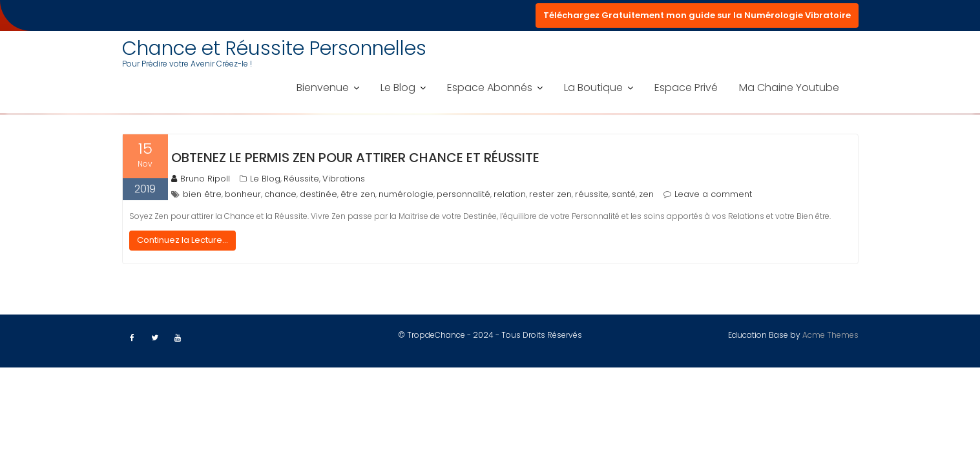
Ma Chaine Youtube (789, 88)
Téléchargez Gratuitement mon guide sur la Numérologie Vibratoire (697, 15)
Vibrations (344, 179)
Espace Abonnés (490, 88)
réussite (592, 194)
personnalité (464, 194)
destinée (318, 194)
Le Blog (398, 88)
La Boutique (593, 88)
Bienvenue (323, 88)
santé (624, 194)
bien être (202, 194)
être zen (358, 194)
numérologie (406, 194)
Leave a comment (713, 194)
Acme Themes (830, 335)
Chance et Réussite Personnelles (274, 48)
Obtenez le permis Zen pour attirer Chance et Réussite (355, 158)
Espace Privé (686, 88)
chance (280, 194)
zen (646, 194)
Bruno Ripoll (201, 179)
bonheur (243, 194)
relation (510, 194)
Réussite (301, 179)
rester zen (550, 194)
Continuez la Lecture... (182, 240)
